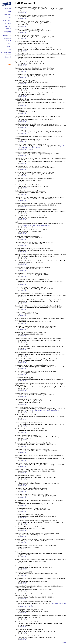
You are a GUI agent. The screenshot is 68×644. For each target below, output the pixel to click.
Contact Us (8, 57)
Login (10, 49)
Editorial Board (7, 20)
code (31, 149)
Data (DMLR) (7, 36)
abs (20, 12)
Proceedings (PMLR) (8, 32)
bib (25, 12)
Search (9, 43)
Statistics (9, 46)
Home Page (8, 8)
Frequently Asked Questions (6, 53)
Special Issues (7, 23)
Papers (9, 11)
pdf (23, 12)
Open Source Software (8, 27)
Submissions (8, 14)
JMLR (64, 642)
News (10, 17)
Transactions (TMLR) (8, 40)
